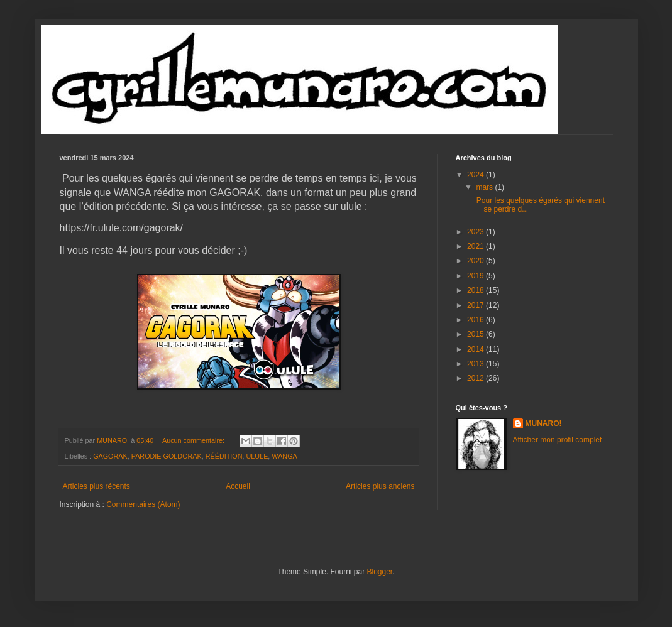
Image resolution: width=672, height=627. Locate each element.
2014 (476, 349)
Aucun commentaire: (194, 440)
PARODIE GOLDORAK (167, 456)
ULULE (257, 456)
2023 (476, 232)
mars (485, 187)
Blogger (380, 572)
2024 (476, 175)
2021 (476, 246)
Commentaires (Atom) (143, 504)
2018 (476, 290)
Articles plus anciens (380, 486)
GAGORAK (110, 456)
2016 (476, 320)
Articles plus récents (96, 486)
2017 (476, 305)
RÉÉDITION (224, 456)
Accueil (238, 486)
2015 (476, 334)
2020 (476, 261)
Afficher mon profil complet (558, 440)
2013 (476, 364)
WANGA (284, 456)
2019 (476, 276)
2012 (476, 378)
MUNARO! (544, 423)
